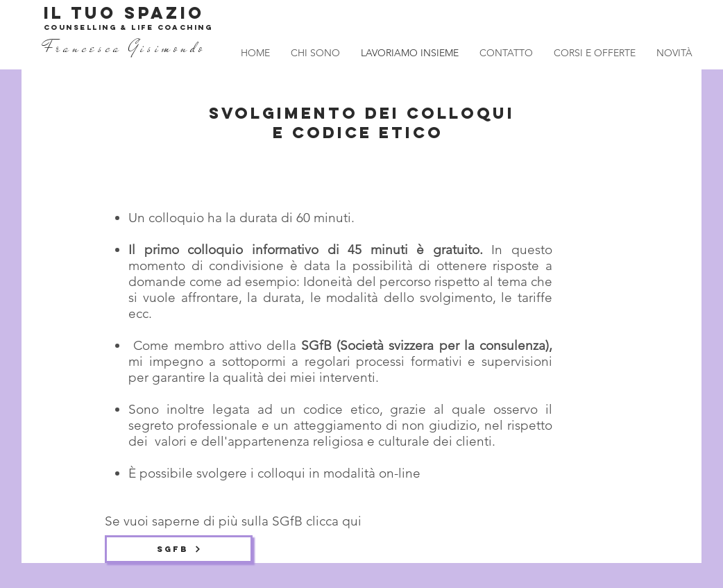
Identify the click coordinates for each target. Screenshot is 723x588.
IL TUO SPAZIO (124, 12)
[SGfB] (179, 549)
